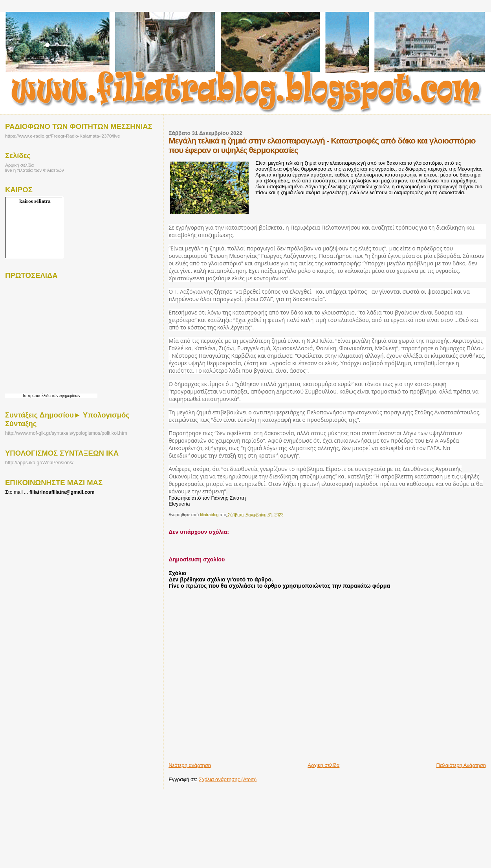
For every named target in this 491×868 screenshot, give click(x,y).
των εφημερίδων (65, 396)
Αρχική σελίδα (323, 765)
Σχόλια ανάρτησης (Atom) (228, 779)
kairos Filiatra (35, 201)
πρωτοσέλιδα (39, 396)
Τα (25, 396)
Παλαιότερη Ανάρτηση (461, 765)
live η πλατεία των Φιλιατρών (35, 170)
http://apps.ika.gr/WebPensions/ (39, 463)
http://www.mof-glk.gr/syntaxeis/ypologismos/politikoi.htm (66, 433)
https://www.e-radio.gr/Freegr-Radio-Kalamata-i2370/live (62, 136)
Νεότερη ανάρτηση (190, 765)
